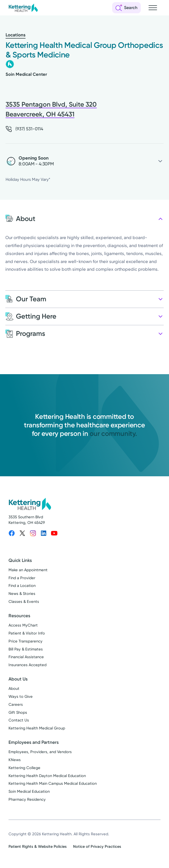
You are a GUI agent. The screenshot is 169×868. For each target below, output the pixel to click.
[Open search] (126, 8)
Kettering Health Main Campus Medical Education (53, 783)
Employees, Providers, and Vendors (40, 752)
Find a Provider (22, 578)
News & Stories (22, 594)
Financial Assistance (26, 657)
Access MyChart (23, 625)
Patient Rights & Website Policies (38, 846)
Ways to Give (21, 696)
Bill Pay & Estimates (26, 649)
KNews (15, 760)
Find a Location (22, 586)
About (14, 688)
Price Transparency (26, 641)
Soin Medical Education (29, 791)
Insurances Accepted (28, 665)
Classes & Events (24, 602)
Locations (16, 35)
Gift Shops (18, 712)
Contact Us (19, 720)
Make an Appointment (28, 570)
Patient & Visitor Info (27, 633)
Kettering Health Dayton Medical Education (47, 776)
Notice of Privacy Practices (97, 846)
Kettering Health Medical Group (37, 728)
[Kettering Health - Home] (23, 8)
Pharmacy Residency (27, 799)
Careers (16, 704)
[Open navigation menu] (153, 8)
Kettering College (24, 768)
